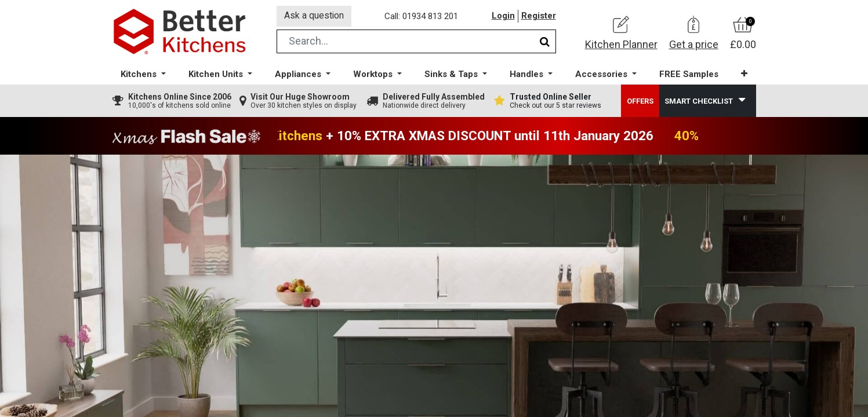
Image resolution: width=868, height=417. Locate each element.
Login (503, 17)
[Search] (545, 43)
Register (539, 17)
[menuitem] (688, 76)
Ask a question (315, 17)
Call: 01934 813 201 (422, 17)
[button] (744, 75)
